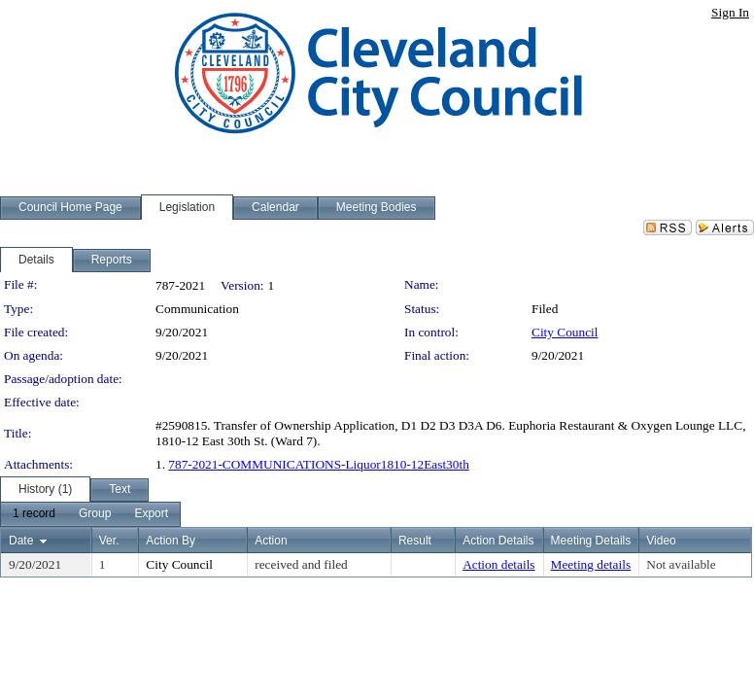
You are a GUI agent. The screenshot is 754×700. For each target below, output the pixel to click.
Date (21, 541)
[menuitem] (34, 514)
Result (415, 541)
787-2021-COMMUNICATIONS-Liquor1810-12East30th (319, 464)
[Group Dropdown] (95, 514)
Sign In (730, 12)
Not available (681, 564)
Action (271, 541)
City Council (565, 332)
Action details (498, 564)
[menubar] (90, 514)
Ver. (109, 541)
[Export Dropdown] (151, 514)
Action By (171, 541)
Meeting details (591, 564)
